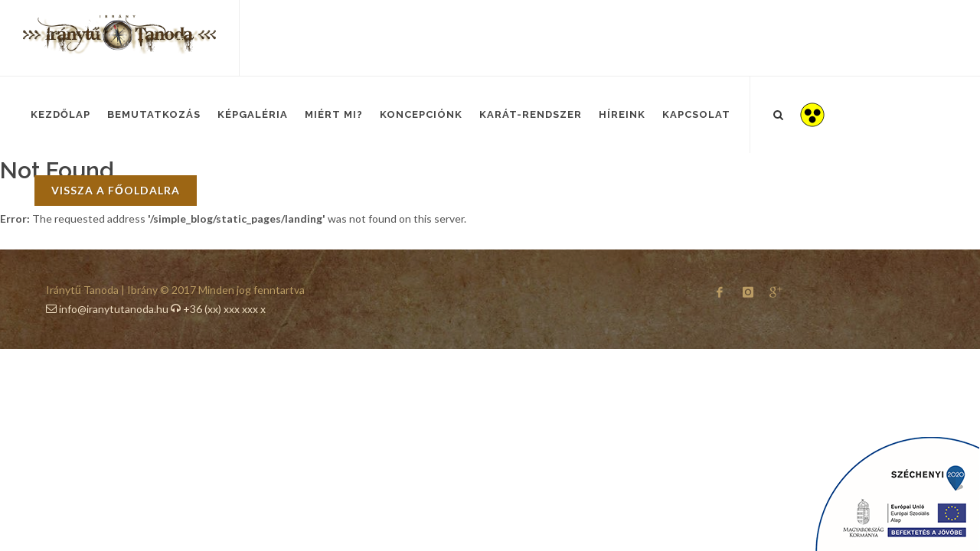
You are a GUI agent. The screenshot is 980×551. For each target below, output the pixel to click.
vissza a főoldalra (116, 190)
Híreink (622, 114)
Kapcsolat (696, 114)
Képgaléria (253, 114)
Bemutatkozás (154, 114)
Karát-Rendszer (531, 114)
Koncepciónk (421, 114)
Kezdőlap (60, 114)
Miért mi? (334, 114)
